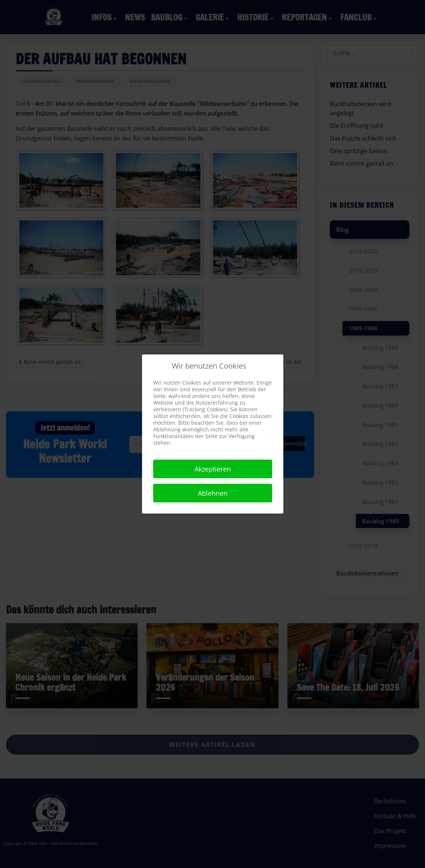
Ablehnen (213, 493)
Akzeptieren (213, 469)
